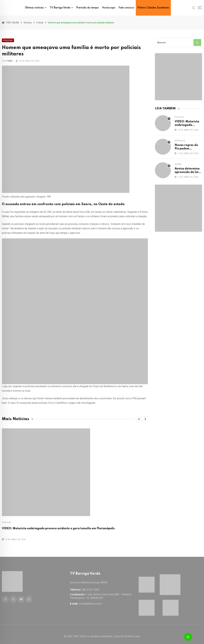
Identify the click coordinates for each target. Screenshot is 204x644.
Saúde (178, 162)
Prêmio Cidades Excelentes (153, 8)
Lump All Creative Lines (127, 632)
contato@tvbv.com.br (90, 600)
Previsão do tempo (87, 8)
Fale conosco (126, 8)
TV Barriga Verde (60, 8)
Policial (7, 520)
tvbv (9, 59)
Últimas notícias (34, 8)
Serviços (180, 139)
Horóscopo (109, 8)
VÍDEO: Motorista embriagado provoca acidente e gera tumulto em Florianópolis (58, 526)
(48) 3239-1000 (91, 586)
